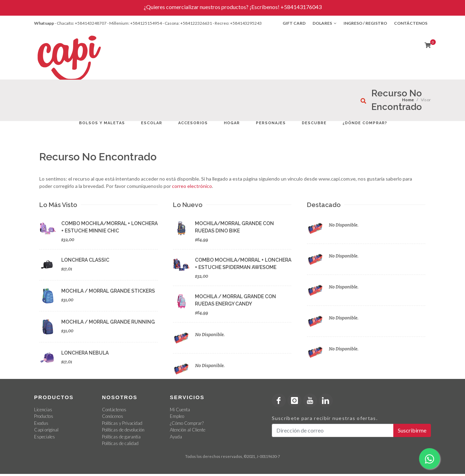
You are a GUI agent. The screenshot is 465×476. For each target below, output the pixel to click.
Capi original (46, 430)
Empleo (177, 416)
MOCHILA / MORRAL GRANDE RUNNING (108, 322)
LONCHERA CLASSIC (85, 260)
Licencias (43, 410)
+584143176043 (301, 7)
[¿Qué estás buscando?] (363, 101)
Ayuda (176, 437)
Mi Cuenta (180, 410)
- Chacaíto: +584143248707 (81, 23)
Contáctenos (411, 23)
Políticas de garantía (121, 437)
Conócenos (113, 416)
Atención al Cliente (188, 430)
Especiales (45, 437)
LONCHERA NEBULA (85, 353)
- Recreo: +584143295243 (237, 23)
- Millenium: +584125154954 (135, 23)
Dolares (325, 23)
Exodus (41, 423)
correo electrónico (192, 186)
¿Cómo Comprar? (187, 423)
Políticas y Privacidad (122, 423)
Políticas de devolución (123, 430)
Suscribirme (412, 430)
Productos (44, 416)
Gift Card (294, 23)
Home (408, 100)
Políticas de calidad (120, 443)
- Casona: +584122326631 (187, 23)
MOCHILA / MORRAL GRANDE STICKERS (108, 291)
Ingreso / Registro (365, 23)
